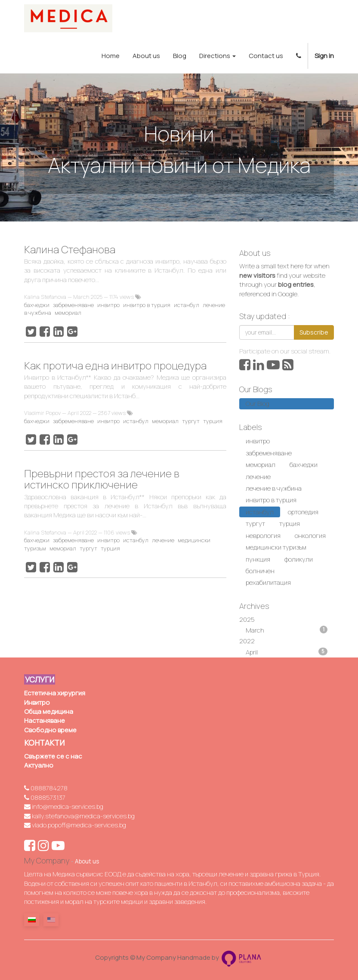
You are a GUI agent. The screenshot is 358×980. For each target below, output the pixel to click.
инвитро (108, 305)
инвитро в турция (147, 305)
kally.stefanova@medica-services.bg (79, 816)
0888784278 (46, 788)
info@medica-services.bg (64, 806)
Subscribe (314, 332)
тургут (191, 421)
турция (213, 421)
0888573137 (45, 797)
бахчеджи (37, 305)
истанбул (187, 305)
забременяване (73, 305)
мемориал (68, 313)
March (287, 630)
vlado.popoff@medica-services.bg (75, 825)
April (287, 652)
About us (87, 861)
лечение (163, 540)
